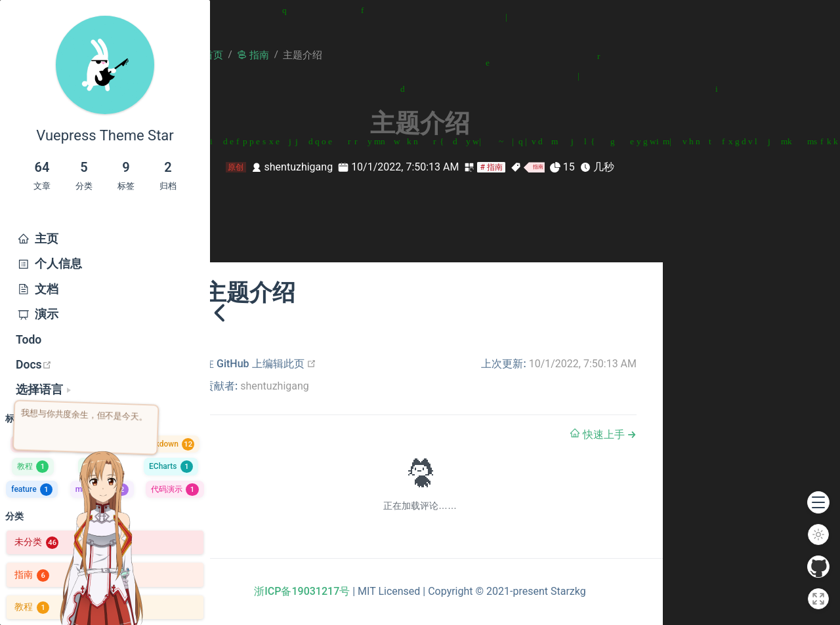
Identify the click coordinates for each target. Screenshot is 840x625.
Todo (29, 340)
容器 (99, 466)
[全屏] (818, 599)
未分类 (36, 542)
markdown (102, 489)
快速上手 (598, 434)
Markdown (168, 444)
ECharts (171, 466)
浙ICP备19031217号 (302, 591)
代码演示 (175, 489)
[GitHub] (818, 567)
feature (32, 489)
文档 (37, 289)
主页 (37, 239)
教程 (33, 466)
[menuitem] (105, 239)
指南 (31, 444)
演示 (37, 314)
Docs (86, 365)
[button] (818, 502)
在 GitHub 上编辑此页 (260, 364)
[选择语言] (43, 390)
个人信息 (49, 264)
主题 (94, 444)
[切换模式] (818, 534)
